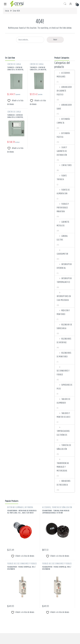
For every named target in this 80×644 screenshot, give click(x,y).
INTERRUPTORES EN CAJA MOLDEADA (64, 296)
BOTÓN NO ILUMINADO (15, 507)
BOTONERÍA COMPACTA (63, 121)
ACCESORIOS (46, 507)
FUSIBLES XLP (12, 563)
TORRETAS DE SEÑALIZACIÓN (64, 447)
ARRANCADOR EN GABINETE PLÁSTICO (64, 91)
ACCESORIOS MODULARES (63, 75)
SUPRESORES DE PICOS (64, 387)
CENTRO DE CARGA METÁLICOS (14, 65)
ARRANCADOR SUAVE (64, 107)
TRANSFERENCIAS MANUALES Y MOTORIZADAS (63, 465)
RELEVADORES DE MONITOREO (64, 355)
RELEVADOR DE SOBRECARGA (64, 326)
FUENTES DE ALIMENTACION (63, 192)
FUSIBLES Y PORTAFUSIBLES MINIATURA (63, 208)
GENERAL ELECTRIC (62, 238)
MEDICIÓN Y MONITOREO (63, 312)
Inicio (7, 11)
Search (65, 4)
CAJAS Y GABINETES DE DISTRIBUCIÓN (62, 151)
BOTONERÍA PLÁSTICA (63, 135)
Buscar (55, 40)
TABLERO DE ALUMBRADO (63, 401)
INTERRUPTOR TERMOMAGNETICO (64, 280)
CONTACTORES (64, 165)
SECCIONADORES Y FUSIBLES (63, 371)
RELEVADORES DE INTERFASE (64, 341)
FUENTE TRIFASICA (62, 177)
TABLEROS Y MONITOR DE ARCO (64, 415)
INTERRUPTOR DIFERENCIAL (64, 266)
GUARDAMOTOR (62, 252)
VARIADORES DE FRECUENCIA (64, 483)
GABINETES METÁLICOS (63, 224)
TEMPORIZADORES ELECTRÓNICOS (63, 431)
